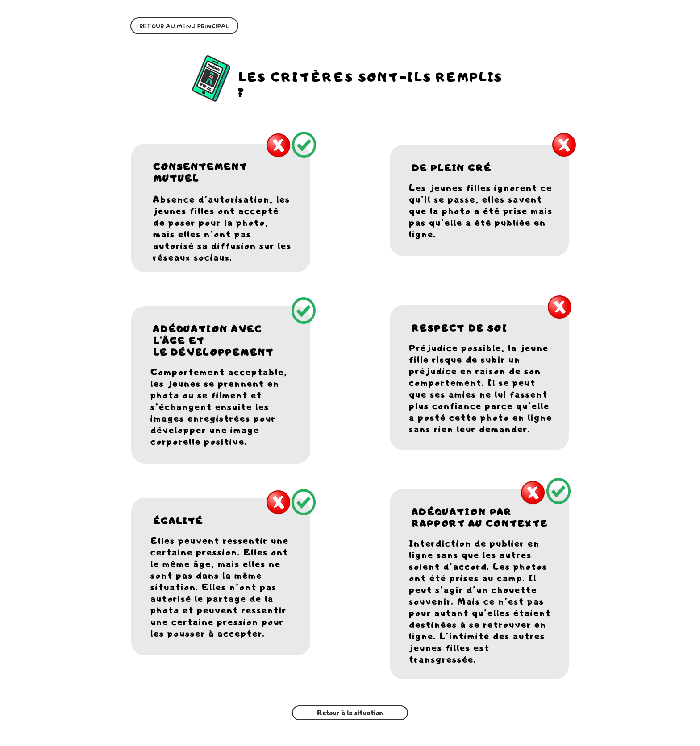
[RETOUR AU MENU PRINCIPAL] (184, 26)
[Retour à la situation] (350, 713)
